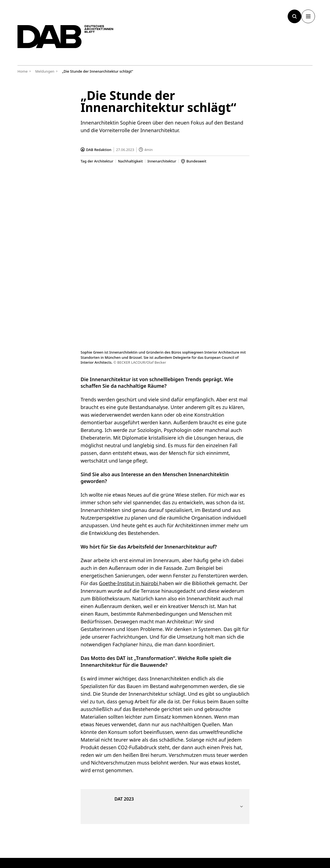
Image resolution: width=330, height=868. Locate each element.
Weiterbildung (290, 715)
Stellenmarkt (288, 721)
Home (23, 71)
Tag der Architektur (97, 161)
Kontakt (206, 758)
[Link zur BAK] (261, 810)
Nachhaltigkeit (130, 161)
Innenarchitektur (162, 161)
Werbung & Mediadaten (223, 715)
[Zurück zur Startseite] (75, 40)
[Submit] (121, 740)
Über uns (207, 751)
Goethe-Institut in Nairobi (129, 414)
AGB (242, 840)
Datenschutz (302, 840)
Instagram (286, 751)
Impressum (269, 840)
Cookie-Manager (212, 840)
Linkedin (284, 758)
